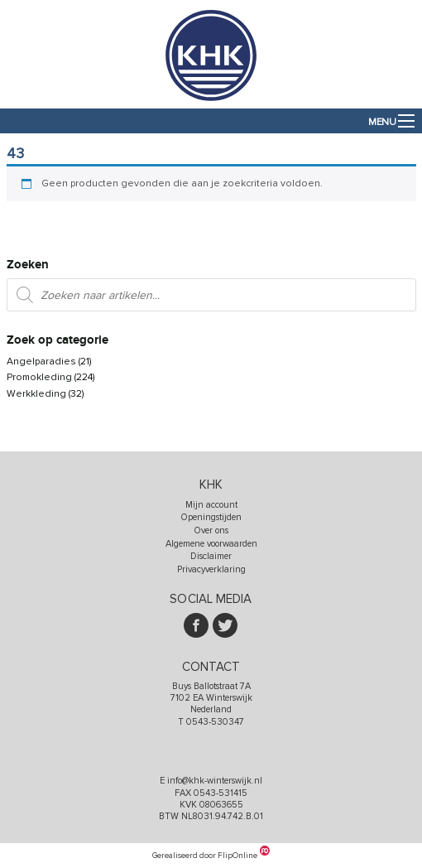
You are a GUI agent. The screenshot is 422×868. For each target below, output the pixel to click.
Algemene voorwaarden (211, 544)
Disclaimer (211, 556)
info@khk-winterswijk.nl (215, 781)
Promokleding (39, 377)
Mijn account (211, 505)
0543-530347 (215, 722)
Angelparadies (41, 362)
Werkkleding (36, 394)
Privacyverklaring (211, 569)
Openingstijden (211, 517)
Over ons (211, 530)
